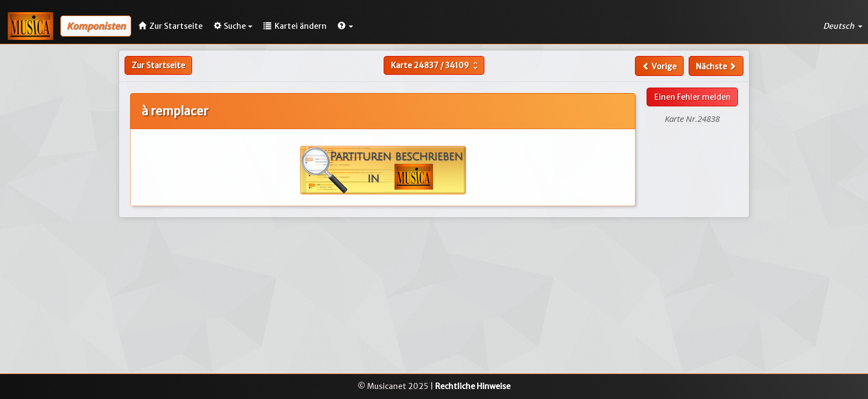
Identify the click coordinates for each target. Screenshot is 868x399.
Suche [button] (233, 26)
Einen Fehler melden (693, 97)
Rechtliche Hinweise (473, 386)
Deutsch (843, 26)
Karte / (436, 65)
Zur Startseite (158, 65)
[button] (345, 26)
